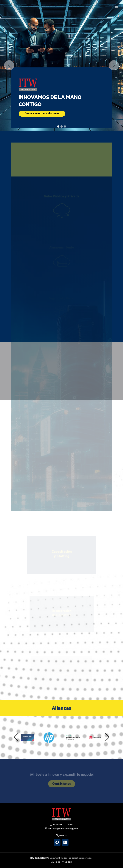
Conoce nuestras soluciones (42, 114)
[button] (9, 65)
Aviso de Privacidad (61, 862)
